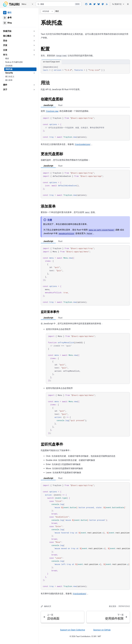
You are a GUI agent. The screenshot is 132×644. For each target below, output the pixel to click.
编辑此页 (46, 606)
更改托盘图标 (52, 154)
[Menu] (27, 4)
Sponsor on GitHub (102, 630)
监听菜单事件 (50, 312)
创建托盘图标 (52, 99)
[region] (85, 536)
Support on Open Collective (73, 630)
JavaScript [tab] (48, 105)
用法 (45, 83)
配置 (45, 49)
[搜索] (59, 4)
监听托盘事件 (52, 444)
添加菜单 (48, 206)
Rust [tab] (60, 105)
